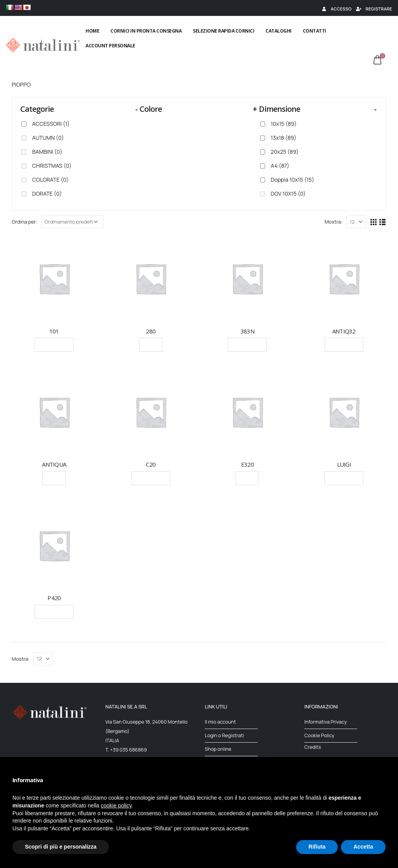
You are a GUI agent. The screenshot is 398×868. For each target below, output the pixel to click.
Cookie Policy (319, 735)
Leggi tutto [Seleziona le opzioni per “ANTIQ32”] (344, 345)
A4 (280, 166)
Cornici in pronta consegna (146, 31)
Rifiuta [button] (317, 847)
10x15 (284, 124)
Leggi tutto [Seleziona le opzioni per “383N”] (247, 345)
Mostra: (333, 222)
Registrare (374, 9)
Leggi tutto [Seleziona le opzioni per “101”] (54, 345)
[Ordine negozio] (72, 222)
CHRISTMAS (52, 166)
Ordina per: (24, 222)
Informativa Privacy (326, 722)
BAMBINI (47, 152)
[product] (54, 279)
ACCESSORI (51, 124)
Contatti (314, 31)
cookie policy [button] (116, 806)
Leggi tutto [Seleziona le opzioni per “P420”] (54, 612)
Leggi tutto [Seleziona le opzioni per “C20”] (151, 478)
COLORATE (51, 180)
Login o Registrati (224, 735)
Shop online (218, 749)
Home (92, 31)
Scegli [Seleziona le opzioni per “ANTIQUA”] (54, 478)
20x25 (285, 152)
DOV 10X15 (288, 194)
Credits (313, 747)
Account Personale (110, 46)
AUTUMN (48, 138)
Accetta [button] (363, 847)
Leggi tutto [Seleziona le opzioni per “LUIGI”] (344, 478)
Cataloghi (278, 31)
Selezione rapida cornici (223, 31)
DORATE (47, 194)
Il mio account (220, 722)
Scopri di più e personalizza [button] (61, 847)
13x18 (284, 138)
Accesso (336, 9)
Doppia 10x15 (293, 180)
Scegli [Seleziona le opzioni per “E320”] (247, 478)
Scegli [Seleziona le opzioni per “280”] (151, 345)
